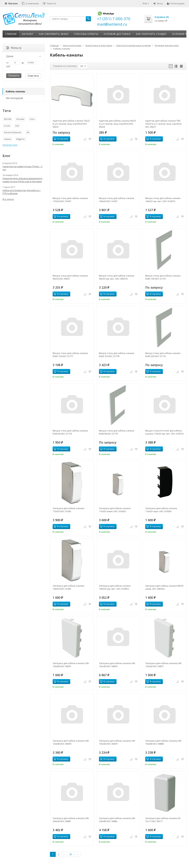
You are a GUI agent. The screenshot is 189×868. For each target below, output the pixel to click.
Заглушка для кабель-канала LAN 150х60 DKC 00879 (117, 742)
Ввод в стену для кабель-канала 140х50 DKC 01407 (117, 200)
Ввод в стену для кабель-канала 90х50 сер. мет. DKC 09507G (117, 277)
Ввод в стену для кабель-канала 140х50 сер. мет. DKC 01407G (163, 200)
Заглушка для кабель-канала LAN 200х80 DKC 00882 (117, 820)
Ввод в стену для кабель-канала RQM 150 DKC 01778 (117, 355)
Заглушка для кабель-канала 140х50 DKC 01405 (68, 587)
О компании (30, 3)
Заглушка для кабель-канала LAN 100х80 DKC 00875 (71, 665)
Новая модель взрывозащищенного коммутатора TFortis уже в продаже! (22, 180)
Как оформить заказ (54, 34)
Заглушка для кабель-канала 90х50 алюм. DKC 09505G (164, 587)
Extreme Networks (13, 132)
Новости (49, 3)
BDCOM (8, 119)
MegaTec (21, 139)
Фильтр (14, 48)
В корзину (61, 139)
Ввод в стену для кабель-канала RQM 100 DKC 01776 (163, 277)
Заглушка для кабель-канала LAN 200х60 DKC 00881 (71, 820)
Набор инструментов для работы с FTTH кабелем (22, 192)
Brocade (20, 119)
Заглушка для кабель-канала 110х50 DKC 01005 (68, 510)
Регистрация (176, 3)
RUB (146, 3)
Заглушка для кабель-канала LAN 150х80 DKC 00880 (163, 742)
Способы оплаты (86, 34)
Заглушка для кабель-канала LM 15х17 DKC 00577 (163, 820)
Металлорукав (14, 98)
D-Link (7, 126)
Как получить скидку (151, 34)
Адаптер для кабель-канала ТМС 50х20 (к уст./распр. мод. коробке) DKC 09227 (163, 124)
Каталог (28, 34)
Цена (24, 56)
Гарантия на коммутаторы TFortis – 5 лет (22, 168)
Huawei (8, 139)
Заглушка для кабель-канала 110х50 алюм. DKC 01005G (115, 510)
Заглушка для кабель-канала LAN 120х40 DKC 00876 (117, 665)
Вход (158, 3)
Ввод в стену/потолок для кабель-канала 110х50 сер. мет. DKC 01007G (164, 432)
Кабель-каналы (15, 91)
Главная (11, 34)
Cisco (32, 119)
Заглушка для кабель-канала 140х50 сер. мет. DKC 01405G (115, 587)
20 (71, 854)
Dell (17, 126)
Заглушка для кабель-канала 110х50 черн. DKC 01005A (161, 510)
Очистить (33, 76)
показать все (10, 145)
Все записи (8, 199)
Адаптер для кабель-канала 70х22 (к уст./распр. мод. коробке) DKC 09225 (71, 124)
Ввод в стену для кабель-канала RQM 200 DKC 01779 (163, 355)
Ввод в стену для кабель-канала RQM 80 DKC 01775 (117, 432)
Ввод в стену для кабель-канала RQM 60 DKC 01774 (70, 432)
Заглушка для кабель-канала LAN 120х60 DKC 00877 (163, 665)
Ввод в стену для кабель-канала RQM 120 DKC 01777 (70, 355)
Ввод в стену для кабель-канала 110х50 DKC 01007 (70, 200)
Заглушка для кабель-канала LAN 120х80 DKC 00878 (71, 742)
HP (28, 132)
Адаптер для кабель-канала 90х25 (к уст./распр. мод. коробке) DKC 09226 (117, 124)
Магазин (11, 3)
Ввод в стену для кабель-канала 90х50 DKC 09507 (70, 277)
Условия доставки (117, 34)
